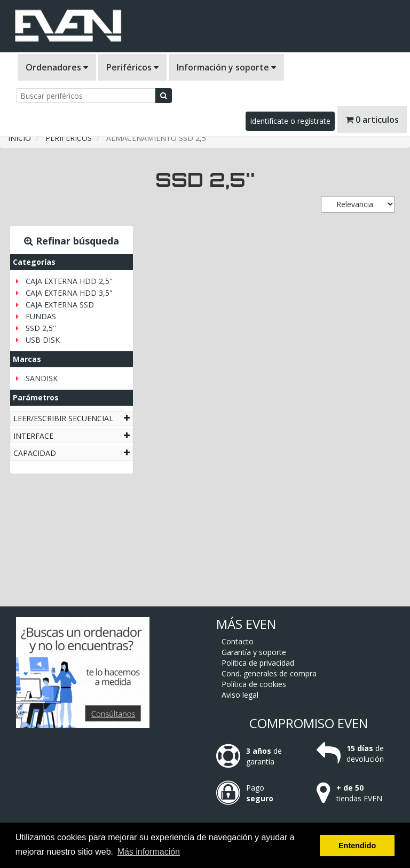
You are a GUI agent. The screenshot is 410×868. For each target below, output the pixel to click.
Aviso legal (240, 695)
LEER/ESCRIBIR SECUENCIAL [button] (72, 418)
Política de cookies (254, 684)
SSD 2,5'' (41, 328)
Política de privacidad (258, 663)
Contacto (238, 641)
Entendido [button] (357, 846)
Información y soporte (226, 67)
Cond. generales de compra (269, 673)
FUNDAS (41, 316)
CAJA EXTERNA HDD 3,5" (69, 293)
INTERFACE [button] (72, 436)
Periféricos (132, 67)
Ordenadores (57, 67)
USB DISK (43, 340)
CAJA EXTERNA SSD (60, 305)
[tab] (72, 418)
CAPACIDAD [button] (72, 453)
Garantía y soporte (254, 652)
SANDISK (42, 378)
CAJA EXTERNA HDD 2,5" (69, 281)
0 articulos (372, 120)
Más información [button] (149, 852)
